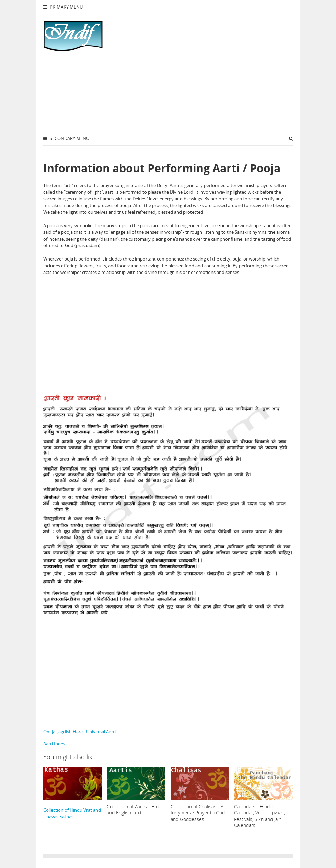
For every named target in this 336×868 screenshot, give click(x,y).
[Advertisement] (194, 72)
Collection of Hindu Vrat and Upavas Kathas (73, 793)
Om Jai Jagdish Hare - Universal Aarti (79, 732)
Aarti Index (54, 744)
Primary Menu (63, 7)
